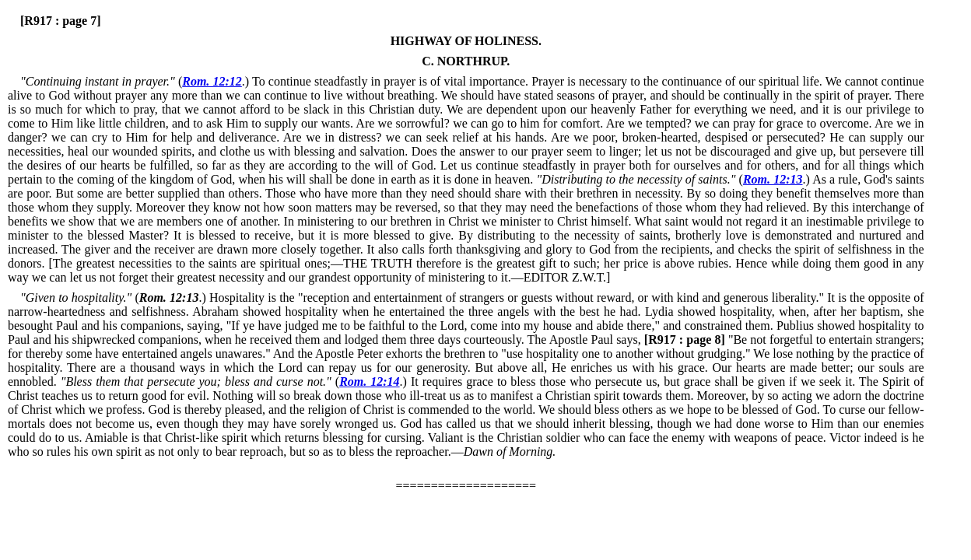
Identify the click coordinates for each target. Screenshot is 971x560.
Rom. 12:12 (212, 81)
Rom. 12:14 (369, 381)
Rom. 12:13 (773, 179)
